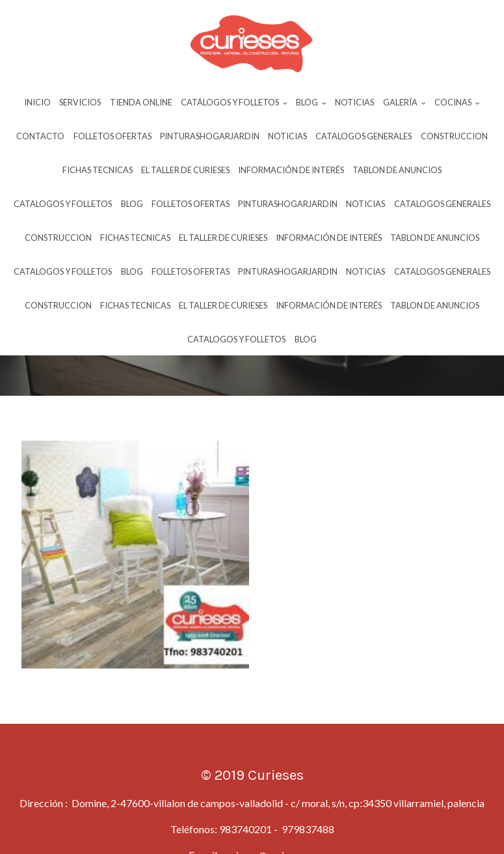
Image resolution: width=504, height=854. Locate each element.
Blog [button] (311, 102)
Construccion (454, 136)
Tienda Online (141, 102)
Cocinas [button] (457, 102)
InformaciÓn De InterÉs (291, 170)
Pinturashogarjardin (210, 136)
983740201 (245, 829)
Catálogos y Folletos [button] (234, 102)
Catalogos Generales (364, 136)
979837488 (307, 829)
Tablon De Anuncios (397, 170)
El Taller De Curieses (185, 170)
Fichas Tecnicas (98, 170)
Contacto (40, 136)
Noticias (354, 102)
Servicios (80, 102)
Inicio (37, 102)
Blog (132, 204)
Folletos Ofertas (113, 136)
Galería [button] (405, 102)
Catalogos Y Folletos (63, 204)
